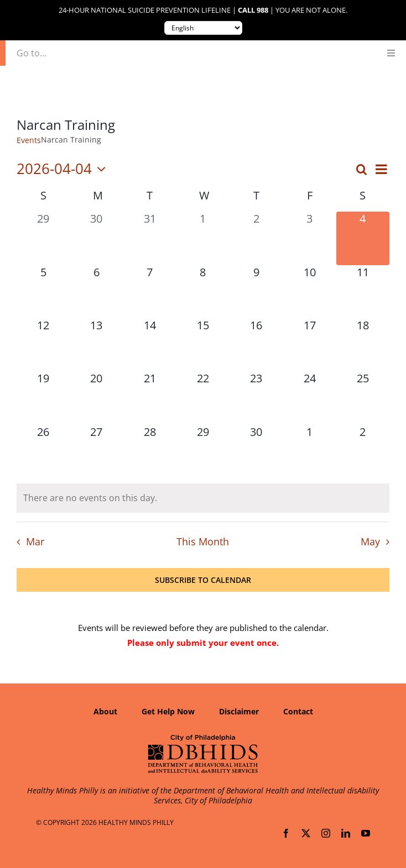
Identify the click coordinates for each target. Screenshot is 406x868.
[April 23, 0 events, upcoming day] (256, 398)
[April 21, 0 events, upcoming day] (150, 398)
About (105, 711)
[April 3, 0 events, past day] (309, 238)
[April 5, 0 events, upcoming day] (43, 292)
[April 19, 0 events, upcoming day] (43, 398)
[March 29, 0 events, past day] (43, 238)
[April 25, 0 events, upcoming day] (363, 398)
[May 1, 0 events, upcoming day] (309, 451)
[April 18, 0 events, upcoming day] (363, 345)
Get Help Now (168, 711)
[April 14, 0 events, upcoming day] (150, 345)
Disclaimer (239, 711)
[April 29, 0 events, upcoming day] (203, 451)
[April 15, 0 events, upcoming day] (203, 345)
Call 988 (253, 10)
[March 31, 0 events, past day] (150, 238)
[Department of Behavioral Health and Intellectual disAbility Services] (203, 738)
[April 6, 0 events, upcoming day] (96, 292)
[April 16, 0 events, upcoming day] (256, 345)
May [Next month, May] (370, 541)
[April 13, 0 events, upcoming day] (96, 345)
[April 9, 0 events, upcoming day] (256, 292)
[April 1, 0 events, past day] (203, 238)
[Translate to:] (203, 28)
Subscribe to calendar (203, 580)
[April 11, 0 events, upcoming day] (363, 292)
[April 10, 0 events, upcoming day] (309, 292)
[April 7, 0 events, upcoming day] (150, 292)
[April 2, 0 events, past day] (256, 238)
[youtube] (366, 833)
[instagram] (326, 833)
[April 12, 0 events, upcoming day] (43, 345)
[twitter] (306, 833)
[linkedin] (346, 833)
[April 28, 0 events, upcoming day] (150, 451)
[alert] (203, 498)
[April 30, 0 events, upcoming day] (256, 451)
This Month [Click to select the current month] (203, 541)
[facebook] (286, 833)
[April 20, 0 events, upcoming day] (96, 398)
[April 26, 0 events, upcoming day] (43, 451)
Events (29, 140)
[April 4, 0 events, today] (363, 238)
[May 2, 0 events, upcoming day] (363, 451)
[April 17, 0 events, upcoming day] (309, 345)
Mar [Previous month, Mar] (35, 541)
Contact (298, 711)
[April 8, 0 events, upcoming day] (203, 292)
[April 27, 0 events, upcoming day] (96, 451)
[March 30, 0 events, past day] (96, 238)
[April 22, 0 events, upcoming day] (203, 398)
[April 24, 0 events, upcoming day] (309, 398)
